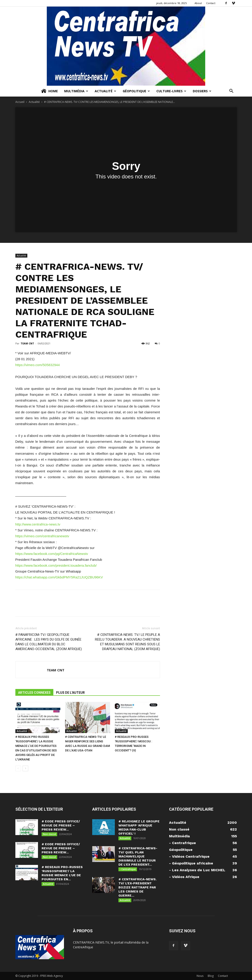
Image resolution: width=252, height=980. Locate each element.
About (198, 3)
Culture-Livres (171, 91)
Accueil (20, 102)
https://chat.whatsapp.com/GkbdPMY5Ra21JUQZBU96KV (59, 577)
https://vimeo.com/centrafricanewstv (42, 536)
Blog (211, 976)
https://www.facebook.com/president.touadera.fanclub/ (56, 565)
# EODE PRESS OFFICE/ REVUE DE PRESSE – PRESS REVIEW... (61, 825)
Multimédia (76, 91)
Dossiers (202, 91)
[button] (231, 91)
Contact (211, 3)
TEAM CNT (27, 343)
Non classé (49, 834)
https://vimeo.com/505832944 (38, 365)
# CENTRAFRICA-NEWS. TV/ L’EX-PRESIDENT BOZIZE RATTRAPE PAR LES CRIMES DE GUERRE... (138, 887)
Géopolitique (136, 91)
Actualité (105, 91)
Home (49, 91)
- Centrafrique (128, 869)
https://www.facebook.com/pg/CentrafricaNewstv (52, 554)
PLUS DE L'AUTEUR (70, 693)
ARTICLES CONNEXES (34, 693)
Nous (200, 976)
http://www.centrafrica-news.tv (38, 524)
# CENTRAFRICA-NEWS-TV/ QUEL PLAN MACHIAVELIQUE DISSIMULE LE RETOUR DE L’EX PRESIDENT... (138, 856)
